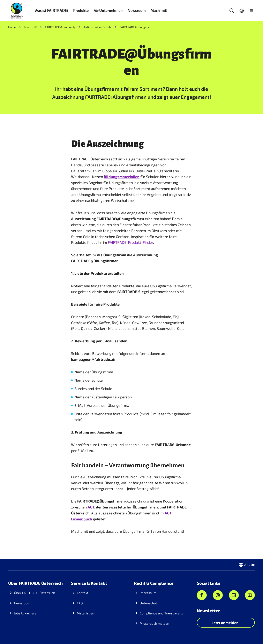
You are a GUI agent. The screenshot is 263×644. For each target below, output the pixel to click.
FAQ (80, 603)
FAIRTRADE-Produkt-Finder (130, 242)
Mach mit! (159, 11)
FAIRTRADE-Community (60, 27)
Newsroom (137, 11)
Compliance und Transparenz (161, 613)
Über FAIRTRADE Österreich (35, 593)
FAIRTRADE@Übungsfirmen (136, 27)
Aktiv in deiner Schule (98, 27)
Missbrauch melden (154, 623)
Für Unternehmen (108, 11)
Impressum (148, 593)
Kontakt (83, 593)
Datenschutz (149, 603)
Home (12, 27)
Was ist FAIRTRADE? (51, 11)
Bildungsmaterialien (122, 177)
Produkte (81, 11)
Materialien (85, 613)
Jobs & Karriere (25, 613)
